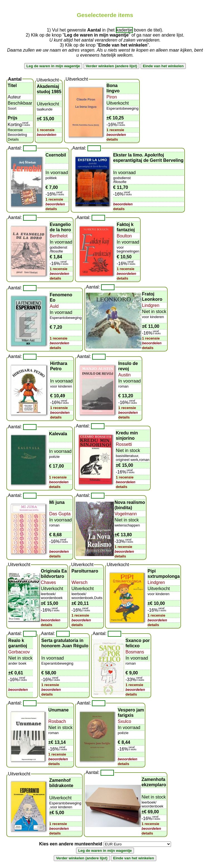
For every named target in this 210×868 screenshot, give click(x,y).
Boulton (124, 236)
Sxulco (124, 721)
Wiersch (79, 582)
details (112, 139)
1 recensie (46, 130)
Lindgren (151, 305)
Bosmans (135, 652)
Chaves (48, 582)
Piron (112, 97)
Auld (54, 306)
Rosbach (57, 721)
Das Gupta (60, 514)
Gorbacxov (19, 652)
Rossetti (124, 444)
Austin (124, 375)
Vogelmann (126, 514)
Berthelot (58, 236)
